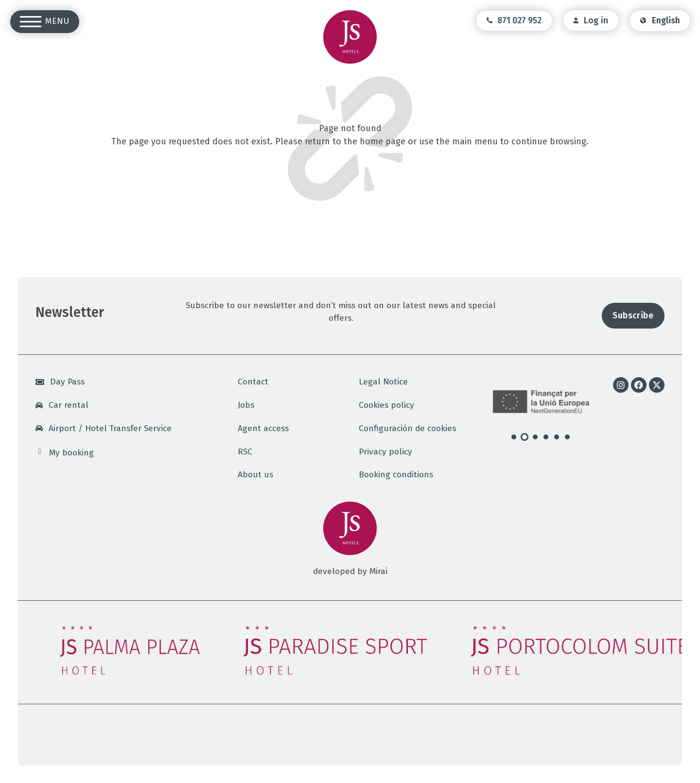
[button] (514, 437)
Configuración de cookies (407, 428)
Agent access (263, 428)
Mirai (378, 571)
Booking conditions (396, 475)
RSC (245, 452)
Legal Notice (383, 382)
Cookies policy (386, 405)
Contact (253, 382)
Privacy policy (385, 452)
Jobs (246, 405)
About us (255, 475)
